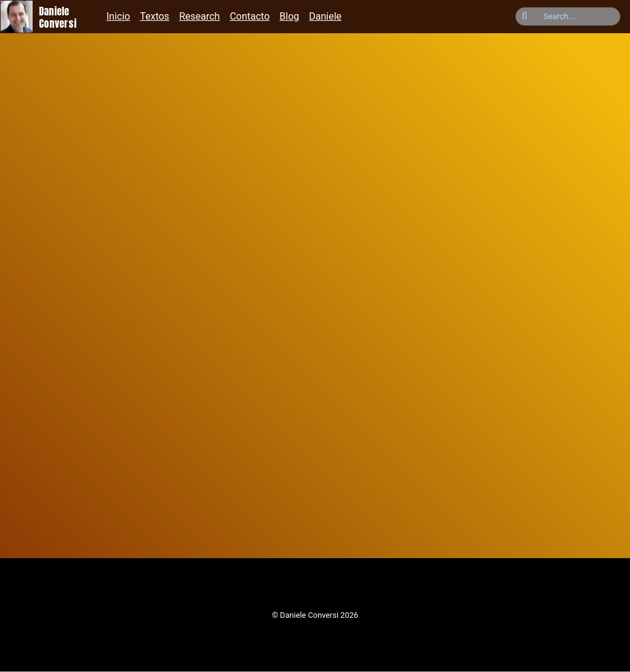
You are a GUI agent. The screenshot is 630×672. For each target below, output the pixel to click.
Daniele (325, 16)
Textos (154, 16)
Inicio (118, 16)
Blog (289, 16)
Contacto (249, 16)
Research (199, 16)
